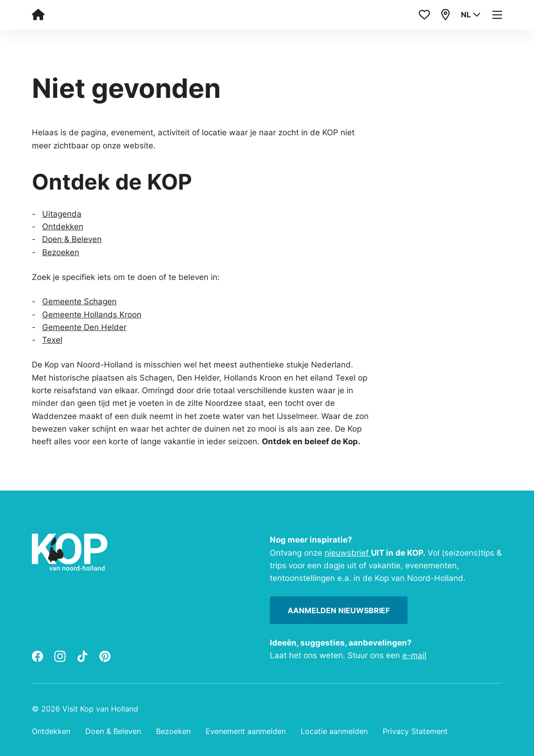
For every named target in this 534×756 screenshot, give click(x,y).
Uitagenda (62, 214)
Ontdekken (63, 226)
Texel (52, 340)
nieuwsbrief (348, 553)
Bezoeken (61, 252)
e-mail (414, 655)
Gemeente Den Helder (84, 327)
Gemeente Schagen (79, 301)
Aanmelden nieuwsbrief (339, 610)
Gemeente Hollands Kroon (92, 314)
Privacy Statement (415, 731)
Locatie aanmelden (334, 731)
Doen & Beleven (72, 239)
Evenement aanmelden (246, 731)
